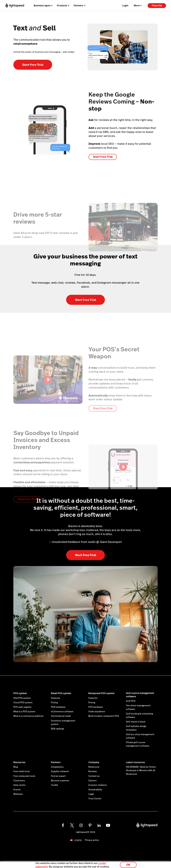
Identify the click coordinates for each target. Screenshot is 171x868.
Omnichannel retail (61, 716)
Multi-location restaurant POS (104, 716)
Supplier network (60, 771)
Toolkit (54, 785)
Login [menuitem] (125, 6)
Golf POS (131, 701)
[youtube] (108, 825)
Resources (19, 762)
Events (17, 790)
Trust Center (95, 799)
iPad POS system (22, 698)
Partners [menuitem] (78, 6)
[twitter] (72, 825)
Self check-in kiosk (136, 722)
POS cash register (22, 707)
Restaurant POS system (101, 693)
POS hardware (58, 707)
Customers (19, 781)
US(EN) (78, 840)
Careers (92, 781)
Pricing (54, 703)
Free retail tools (22, 771)
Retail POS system (61, 693)
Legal (91, 794)
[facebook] (63, 825)
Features (56, 698)
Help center (19, 785)
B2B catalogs (58, 729)
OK (128, 864)
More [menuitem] (137, 6)
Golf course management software (140, 695)
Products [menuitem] (62, 6)
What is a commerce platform (28, 716)
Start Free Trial (33, 65)
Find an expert (58, 776)
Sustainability (95, 790)
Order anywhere (97, 712)
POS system (20, 693)
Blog (16, 767)
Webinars (18, 794)
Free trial (157, 6)
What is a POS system (24, 712)
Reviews (93, 771)
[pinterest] (90, 825)
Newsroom (94, 767)
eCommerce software (62, 712)
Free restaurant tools (24, 776)
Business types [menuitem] (42, 6)
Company (94, 762)
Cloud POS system (23, 703)
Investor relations (98, 785)
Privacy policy (92, 840)
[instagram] (81, 825)
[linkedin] (99, 825)
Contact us (94, 776)
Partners (56, 762)
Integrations (57, 767)
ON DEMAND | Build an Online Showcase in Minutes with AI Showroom (141, 770)
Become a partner (60, 781)
